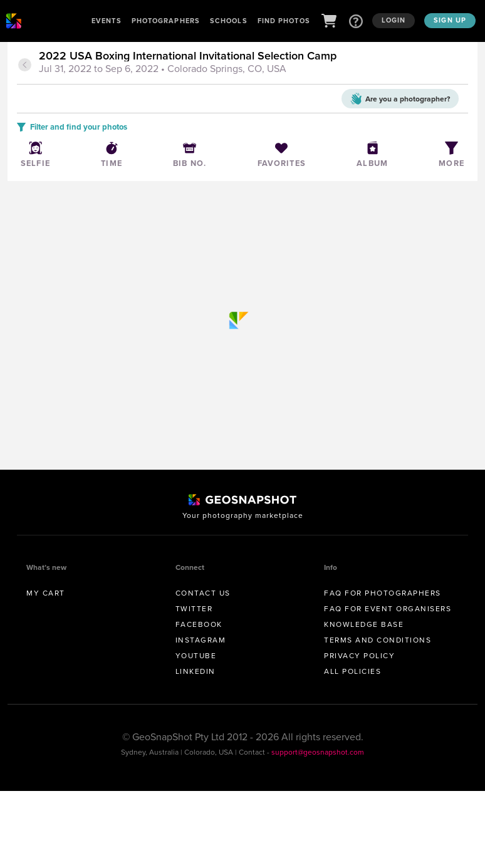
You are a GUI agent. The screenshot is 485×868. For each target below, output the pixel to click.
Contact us (203, 593)
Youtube (196, 656)
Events (107, 21)
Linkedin (196, 671)
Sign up (450, 20)
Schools (229, 21)
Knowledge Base (364, 624)
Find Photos (284, 21)
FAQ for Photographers (383, 593)
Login (394, 20)
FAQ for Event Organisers (388, 609)
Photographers (166, 21)
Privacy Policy (359, 656)
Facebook (199, 624)
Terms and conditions (378, 640)
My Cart (46, 593)
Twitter (194, 609)
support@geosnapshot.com (318, 752)
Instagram (201, 640)
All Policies (352, 671)
